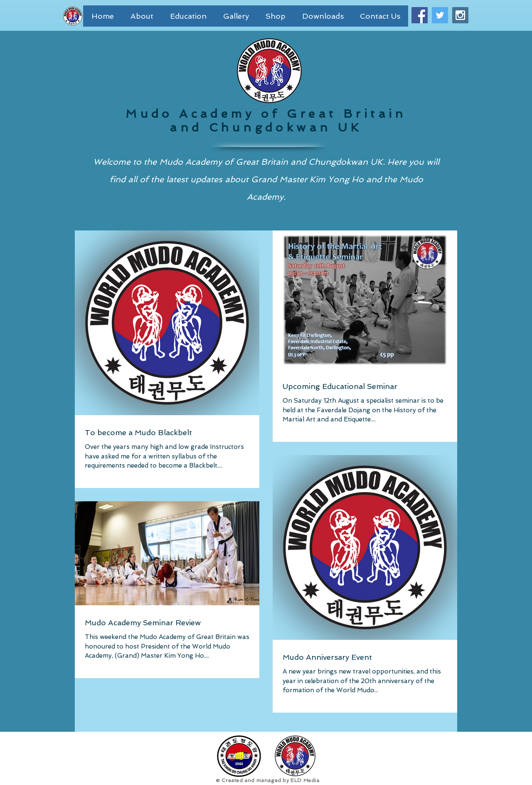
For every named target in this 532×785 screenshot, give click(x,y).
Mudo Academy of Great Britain (266, 114)
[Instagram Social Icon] (460, 15)
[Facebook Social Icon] (420, 15)
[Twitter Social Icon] (440, 15)
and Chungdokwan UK (266, 128)
